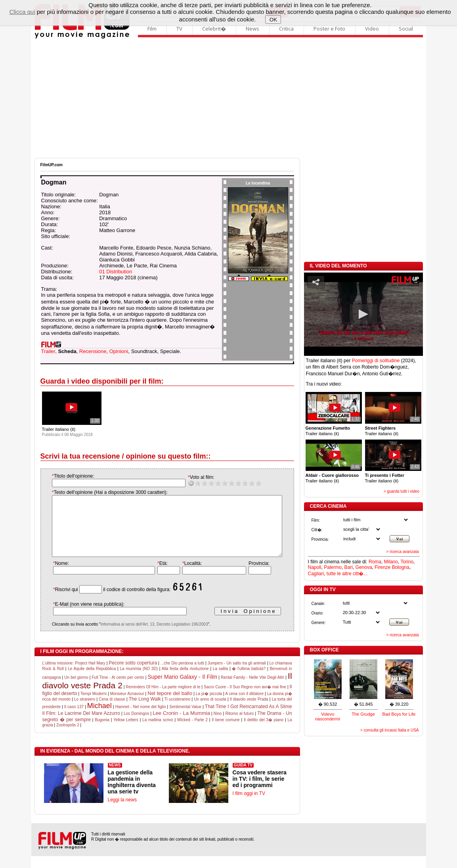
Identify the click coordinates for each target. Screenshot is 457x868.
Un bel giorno (76, 689)
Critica (286, 29)
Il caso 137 (74, 719)
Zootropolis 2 (68, 737)
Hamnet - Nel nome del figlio (141, 719)
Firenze (382, 567)
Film (152, 29)
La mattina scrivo (158, 732)
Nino (218, 725)
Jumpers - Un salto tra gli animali (237, 675)
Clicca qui (22, 12)
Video (372, 29)
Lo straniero (85, 711)
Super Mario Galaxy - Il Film (182, 689)
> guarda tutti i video (402, 491)
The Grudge (363, 714)
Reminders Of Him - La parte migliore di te (163, 699)
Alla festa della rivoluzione (185, 681)
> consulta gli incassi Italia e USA (390, 730)
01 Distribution (116, 272)
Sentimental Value (185, 719)
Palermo (333, 567)
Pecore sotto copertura (133, 675)
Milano (391, 562)
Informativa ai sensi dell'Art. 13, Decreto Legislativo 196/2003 (146, 636)
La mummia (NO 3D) (139, 681)
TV (179, 29)
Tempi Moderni (94, 706)
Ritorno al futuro (239, 725)
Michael (99, 718)
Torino (407, 562)
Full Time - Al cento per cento (118, 689)
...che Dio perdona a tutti (182, 675)
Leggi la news (122, 812)
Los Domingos (136, 725)
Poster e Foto (329, 29)
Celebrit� (214, 29)
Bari (349, 567)
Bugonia (102, 732)
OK (273, 20)
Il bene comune (226, 732)
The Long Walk (145, 711)
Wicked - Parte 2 (192, 732)
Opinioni (119, 351)
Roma (375, 562)
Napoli (315, 567)
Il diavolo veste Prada (249, 711)
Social (406, 29)
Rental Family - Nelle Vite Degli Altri (252, 689)
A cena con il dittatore (244, 706)
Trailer (48, 351)
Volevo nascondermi (328, 716)
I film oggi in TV (249, 805)
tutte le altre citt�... (347, 574)
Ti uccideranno (178, 711)
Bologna (401, 567)
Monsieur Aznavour (127, 706)
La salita (220, 681)
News (252, 29)
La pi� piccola (209, 706)
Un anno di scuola (210, 711)
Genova (364, 567)
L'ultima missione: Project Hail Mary (74, 675)
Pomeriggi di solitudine (376, 361)
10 (250, 483)
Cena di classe (112, 711)
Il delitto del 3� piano (264, 732)
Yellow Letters (126, 732)
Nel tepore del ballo (170, 705)
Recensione (93, 351)
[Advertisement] (229, 98)
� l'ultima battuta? (249, 681)
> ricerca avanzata (403, 552)
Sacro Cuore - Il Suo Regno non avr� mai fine (245, 699)
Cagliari (316, 574)
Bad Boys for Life (399, 714)
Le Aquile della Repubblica (92, 681)
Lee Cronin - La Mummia (181, 725)
